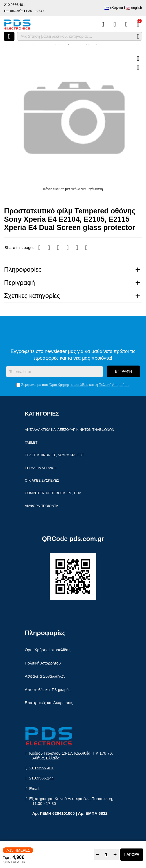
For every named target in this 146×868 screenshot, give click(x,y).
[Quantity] (106, 855)
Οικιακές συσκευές (42, 481)
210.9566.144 (42, 779)
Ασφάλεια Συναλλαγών (45, 676)
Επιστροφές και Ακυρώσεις (49, 703)
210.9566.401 (14, 5)
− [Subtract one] (98, 854)
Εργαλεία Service (41, 468)
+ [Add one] (115, 854)
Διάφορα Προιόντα (42, 506)
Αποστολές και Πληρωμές (48, 690)
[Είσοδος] (126, 24)
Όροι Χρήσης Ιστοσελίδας (69, 385)
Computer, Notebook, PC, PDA (53, 493)
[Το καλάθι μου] (138, 24)
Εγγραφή (123, 372)
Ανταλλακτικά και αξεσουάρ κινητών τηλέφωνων (70, 430)
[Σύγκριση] (103, 24)
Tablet (31, 443)
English (137, 8)
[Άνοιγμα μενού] (9, 36)
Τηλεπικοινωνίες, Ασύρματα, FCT (55, 455)
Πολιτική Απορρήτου (114, 385)
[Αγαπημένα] (115, 24)
